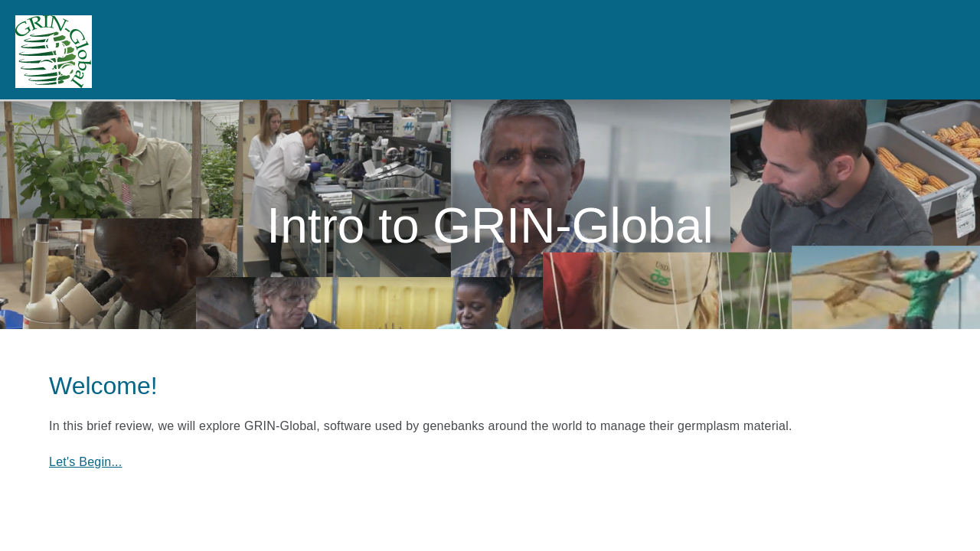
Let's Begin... (86, 462)
